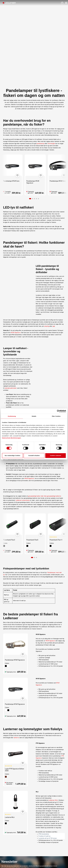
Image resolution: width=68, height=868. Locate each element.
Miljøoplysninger (40, 833)
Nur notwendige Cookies (13, 455)
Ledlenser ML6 (53, 737)
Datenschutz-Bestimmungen (11, 438)
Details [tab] (34, 416)
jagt (54, 263)
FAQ (20, 838)
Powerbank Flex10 (56, 477)
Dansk (62, 865)
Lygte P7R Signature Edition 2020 (14, 707)
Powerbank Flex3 (9, 477)
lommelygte (51, 81)
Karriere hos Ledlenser (26, 824)
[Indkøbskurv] (62, 3)
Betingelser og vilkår (41, 822)
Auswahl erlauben (34, 455)
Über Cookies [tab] (56, 416)
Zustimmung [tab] (12, 416)
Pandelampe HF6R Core (58, 118)
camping (47, 263)
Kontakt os (22, 829)
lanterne (16, 675)
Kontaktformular (11, 835)
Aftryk (37, 824)
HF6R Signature (16, 270)
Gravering (22, 833)
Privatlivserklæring (41, 827)
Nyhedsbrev (23, 836)
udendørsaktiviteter (11, 325)
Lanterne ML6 (10, 754)
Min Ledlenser (23, 822)
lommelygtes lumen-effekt (36, 376)
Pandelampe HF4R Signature (33, 119)
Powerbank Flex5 (32, 477)
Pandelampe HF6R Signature (15, 597)
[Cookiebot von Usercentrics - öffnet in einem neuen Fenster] (58, 411)
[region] (34, 114)
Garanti (21, 827)
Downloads (22, 831)
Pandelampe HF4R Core (11, 118)
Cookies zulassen (56, 455)
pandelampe (41, 81)
